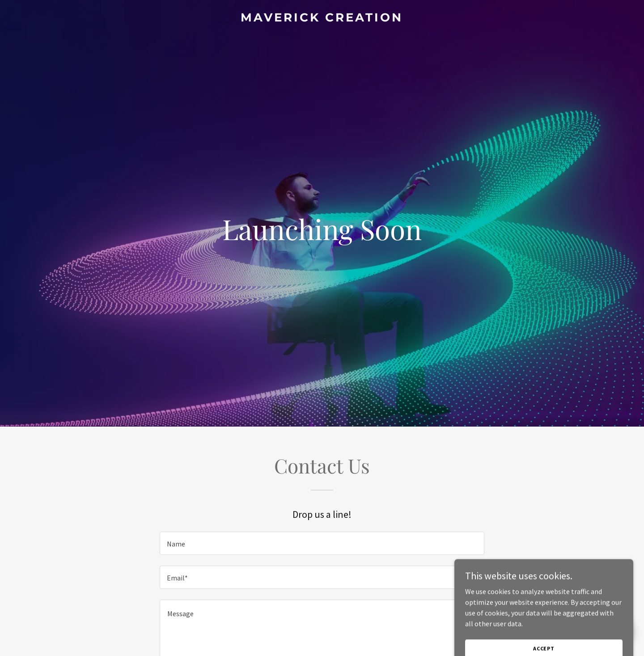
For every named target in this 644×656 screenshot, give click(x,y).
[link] (322, 19)
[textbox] (322, 543)
